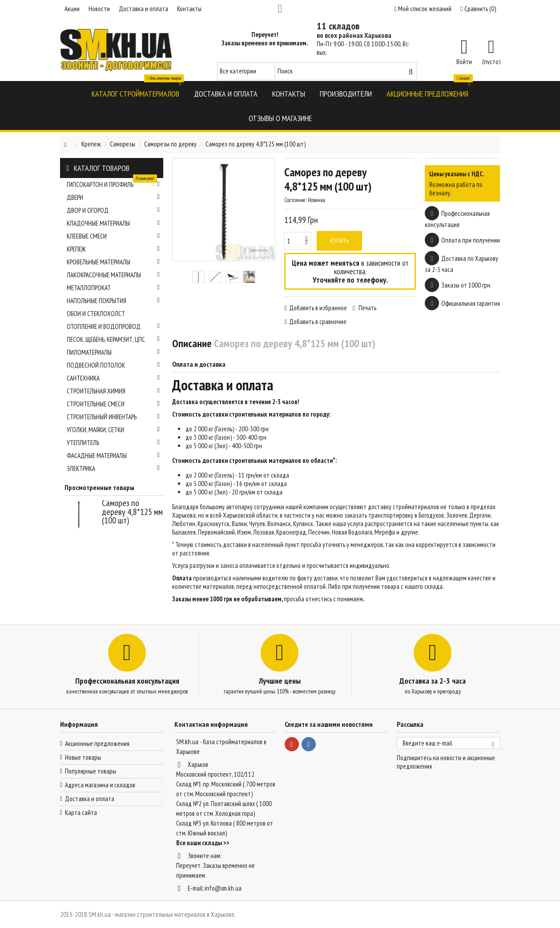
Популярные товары (91, 771)
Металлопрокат (113, 288)
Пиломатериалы (113, 352)
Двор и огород (113, 210)
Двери (113, 197)
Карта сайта (81, 813)
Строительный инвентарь (113, 417)
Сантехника (113, 378)
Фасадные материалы (113, 456)
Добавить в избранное (318, 308)
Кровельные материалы (113, 262)
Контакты (189, 9)
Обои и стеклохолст (96, 314)
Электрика (113, 468)
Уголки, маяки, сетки (113, 430)
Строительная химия (113, 391)
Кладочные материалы (113, 223)
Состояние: (295, 200)
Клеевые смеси (113, 236)
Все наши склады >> (203, 843)
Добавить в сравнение (318, 322)
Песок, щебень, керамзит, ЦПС (113, 339)
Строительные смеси (113, 404)
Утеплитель (113, 443)
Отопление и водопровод (113, 326)
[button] (135, 93)
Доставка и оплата (143, 9)
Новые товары (83, 757)
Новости (99, 9)
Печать (367, 308)
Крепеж (113, 249)
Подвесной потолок (113, 365)
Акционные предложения (97, 744)
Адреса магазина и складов (100, 785)
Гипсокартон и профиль (113, 183)
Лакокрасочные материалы (113, 275)
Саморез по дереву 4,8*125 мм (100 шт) (132, 512)
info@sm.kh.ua (223, 888)
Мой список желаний (423, 9)
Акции (72, 9)
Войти (464, 61)
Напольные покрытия (113, 301)
